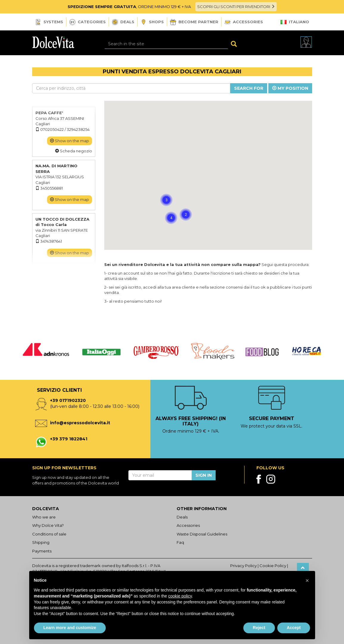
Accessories (244, 22)
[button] (146, 201)
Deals (123, 22)
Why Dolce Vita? (48, 525)
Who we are (44, 517)
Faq (180, 542)
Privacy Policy (243, 566)
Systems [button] (49, 22)
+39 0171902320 (68, 400)
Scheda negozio (74, 151)
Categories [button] (88, 22)
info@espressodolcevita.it (80, 423)
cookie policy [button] (180, 596)
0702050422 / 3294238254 (63, 129)
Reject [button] (259, 628)
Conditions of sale (49, 534)
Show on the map (70, 141)
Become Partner (194, 22)
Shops (152, 22)
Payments (42, 551)
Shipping (41, 542)
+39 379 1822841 (69, 439)
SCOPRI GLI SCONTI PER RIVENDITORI (236, 7)
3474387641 (49, 241)
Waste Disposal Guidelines (202, 534)
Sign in (204, 475)
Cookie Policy (273, 566)
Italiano (295, 22)
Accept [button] (294, 628)
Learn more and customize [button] (70, 628)
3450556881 (49, 188)
